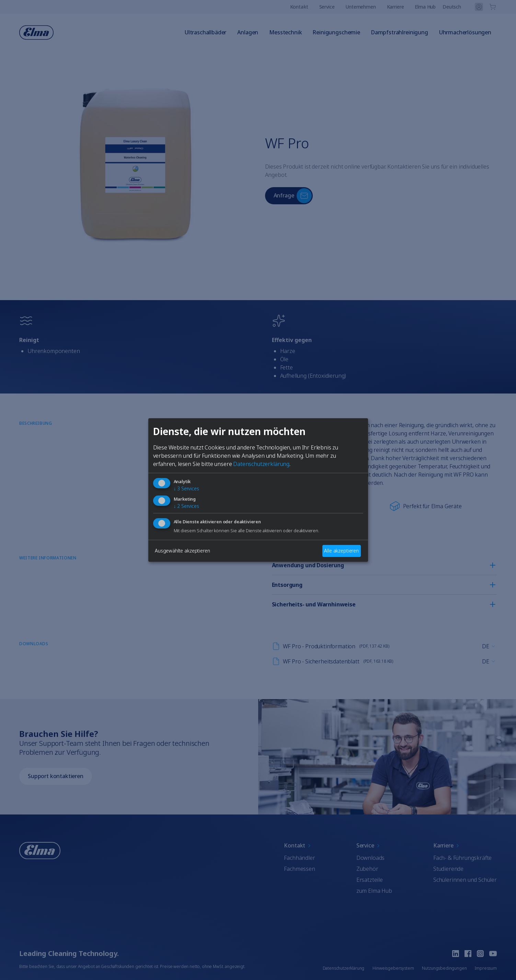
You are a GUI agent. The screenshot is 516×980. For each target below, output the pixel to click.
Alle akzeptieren (341, 551)
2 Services (186, 506)
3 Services (186, 488)
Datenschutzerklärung (261, 464)
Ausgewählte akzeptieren (182, 551)
